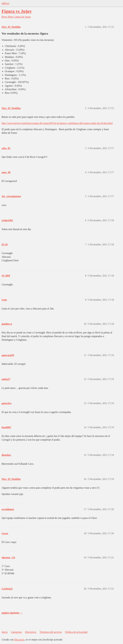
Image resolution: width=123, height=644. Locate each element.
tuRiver (5, 3)
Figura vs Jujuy (17, 11)
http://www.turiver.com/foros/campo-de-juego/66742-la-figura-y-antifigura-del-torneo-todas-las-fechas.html (57, 123)
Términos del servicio (51, 632)
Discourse (19, 640)
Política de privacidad (76, 632)
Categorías (16, 632)
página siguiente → (12, 613)
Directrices (31, 632)
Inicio (5, 632)
